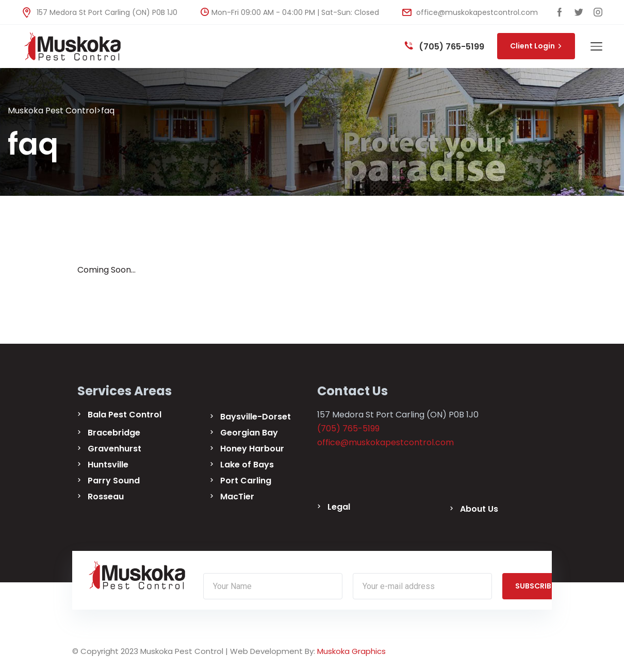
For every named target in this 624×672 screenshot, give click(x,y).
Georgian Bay (249, 433)
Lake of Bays (247, 465)
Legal (339, 507)
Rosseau (106, 497)
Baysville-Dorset (256, 417)
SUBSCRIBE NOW (549, 586)
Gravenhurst (114, 449)
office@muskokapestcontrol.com (470, 12)
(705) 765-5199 (445, 47)
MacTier (237, 497)
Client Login (536, 46)
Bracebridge (114, 433)
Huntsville (108, 465)
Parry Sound (114, 481)
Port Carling (246, 481)
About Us (479, 509)
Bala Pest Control (125, 415)
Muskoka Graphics (351, 651)
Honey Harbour (252, 449)
